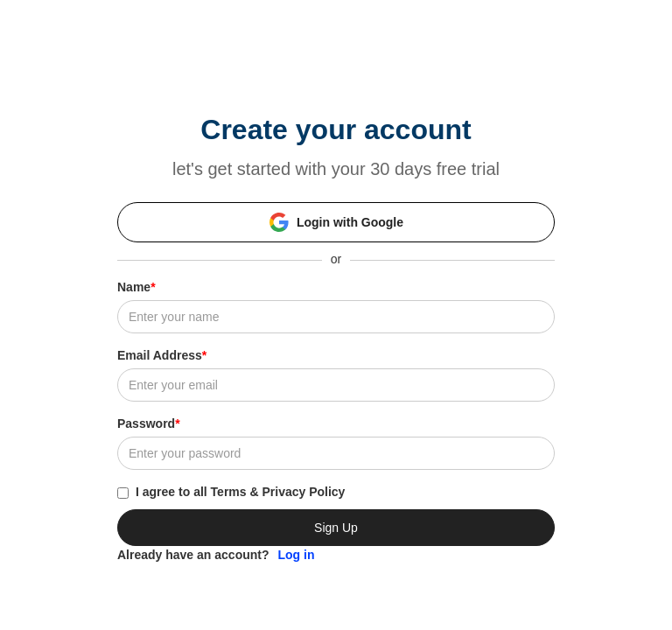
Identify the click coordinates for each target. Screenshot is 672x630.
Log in (297, 555)
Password (149, 423)
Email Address (162, 355)
